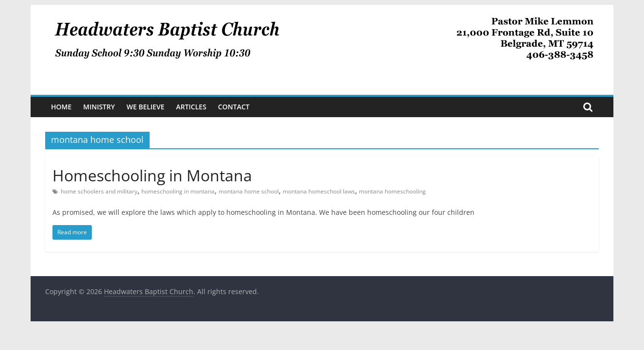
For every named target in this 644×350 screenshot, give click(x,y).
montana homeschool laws (319, 191)
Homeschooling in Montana (152, 175)
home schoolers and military (99, 191)
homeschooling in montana (178, 191)
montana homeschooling (392, 191)
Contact (234, 107)
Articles (191, 107)
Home (61, 107)
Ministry (99, 107)
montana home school (249, 191)
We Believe (146, 107)
